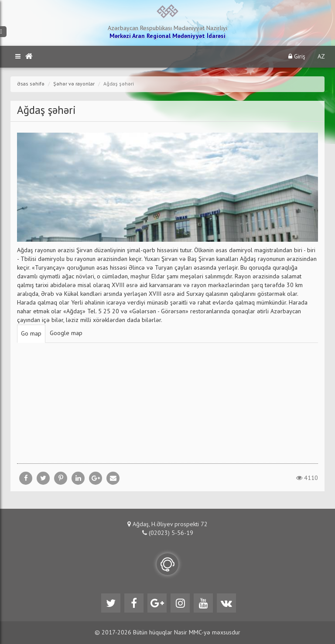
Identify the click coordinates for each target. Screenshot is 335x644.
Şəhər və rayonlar (74, 84)
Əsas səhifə (31, 84)
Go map (31, 334)
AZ (321, 57)
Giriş (297, 57)
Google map (66, 333)
